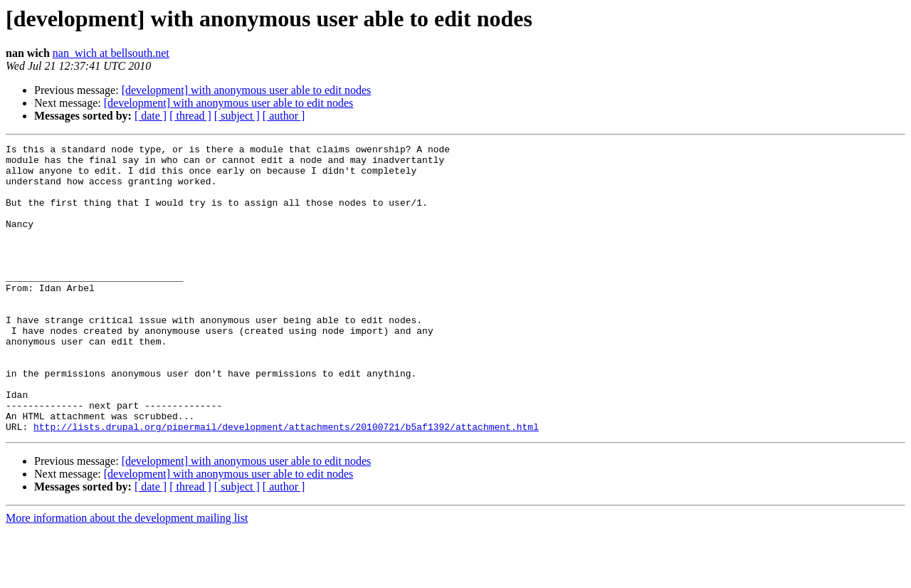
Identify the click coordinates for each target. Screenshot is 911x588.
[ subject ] (237, 116)
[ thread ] (190, 116)
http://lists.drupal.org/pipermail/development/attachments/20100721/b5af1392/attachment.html (286, 484)
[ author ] (284, 116)
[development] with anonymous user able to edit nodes (247, 90)
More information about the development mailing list (127, 576)
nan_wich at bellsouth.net (111, 53)
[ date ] (151, 116)
